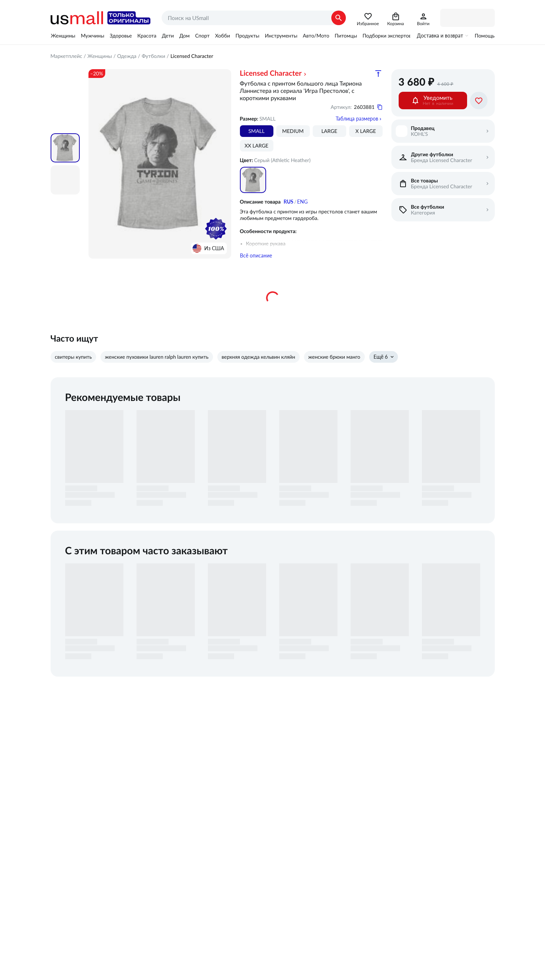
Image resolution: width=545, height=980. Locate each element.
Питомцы (346, 36)
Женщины (63, 36)
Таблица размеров (357, 119)
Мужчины (92, 36)
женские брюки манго (334, 357)
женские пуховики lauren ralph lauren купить (157, 357)
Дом (185, 36)
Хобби (223, 36)
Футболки (153, 56)
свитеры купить (74, 357)
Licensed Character (271, 73)
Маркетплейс (66, 56)
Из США (214, 248)
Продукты (248, 36)
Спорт (202, 36)
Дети (168, 36)
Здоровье (121, 36)
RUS (289, 202)
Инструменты (281, 36)
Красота (147, 36)
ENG (302, 202)
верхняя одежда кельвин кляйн (258, 357)
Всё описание (256, 256)
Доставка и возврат (440, 36)
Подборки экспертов (387, 36)
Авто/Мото (316, 36)
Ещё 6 (381, 357)
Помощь (485, 36)
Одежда (127, 56)
